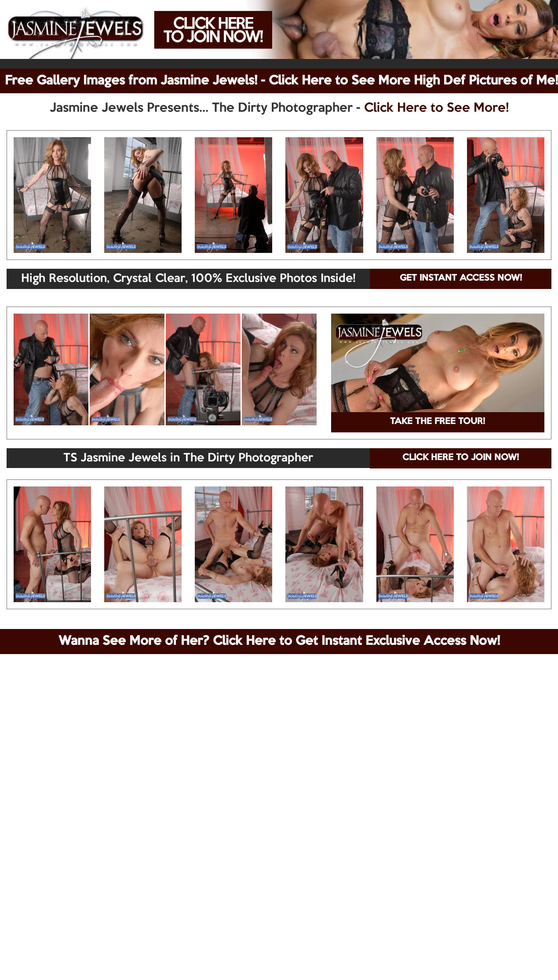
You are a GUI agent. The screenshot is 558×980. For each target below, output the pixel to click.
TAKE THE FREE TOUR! (438, 422)
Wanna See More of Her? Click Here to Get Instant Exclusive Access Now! (279, 641)
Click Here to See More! (436, 108)
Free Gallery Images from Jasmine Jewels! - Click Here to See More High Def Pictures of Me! (281, 81)
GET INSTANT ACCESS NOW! (461, 278)
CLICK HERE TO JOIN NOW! (461, 458)
